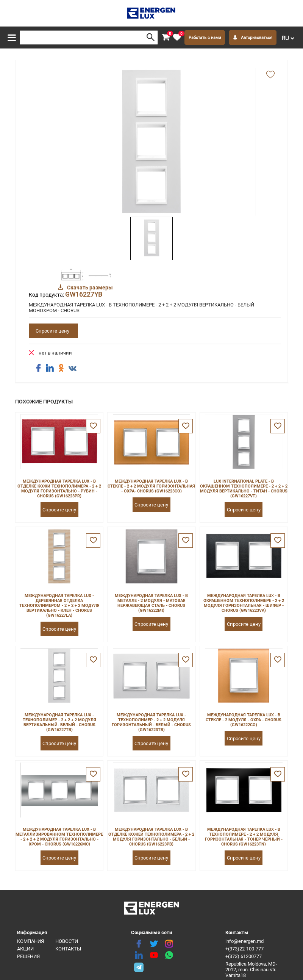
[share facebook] (38, 368)
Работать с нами (205, 38)
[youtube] (154, 955)
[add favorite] (270, 75)
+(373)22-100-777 (244, 949)
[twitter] (154, 944)
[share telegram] (139, 967)
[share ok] (61, 368)
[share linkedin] (50, 368)
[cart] (166, 38)
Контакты (68, 949)
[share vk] (72, 369)
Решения (28, 956)
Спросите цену (52, 331)
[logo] (152, 13)
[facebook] (139, 944)
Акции (25, 949)
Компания (30, 941)
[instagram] (169, 944)
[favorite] (177, 38)
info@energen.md (244, 941)
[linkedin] (139, 955)
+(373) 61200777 (244, 956)
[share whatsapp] (169, 955)
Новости (67, 941)
